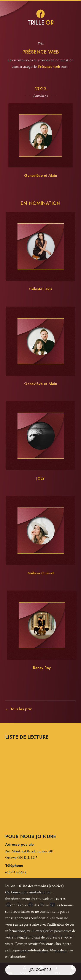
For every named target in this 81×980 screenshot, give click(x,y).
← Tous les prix (18, 709)
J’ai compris (41, 970)
